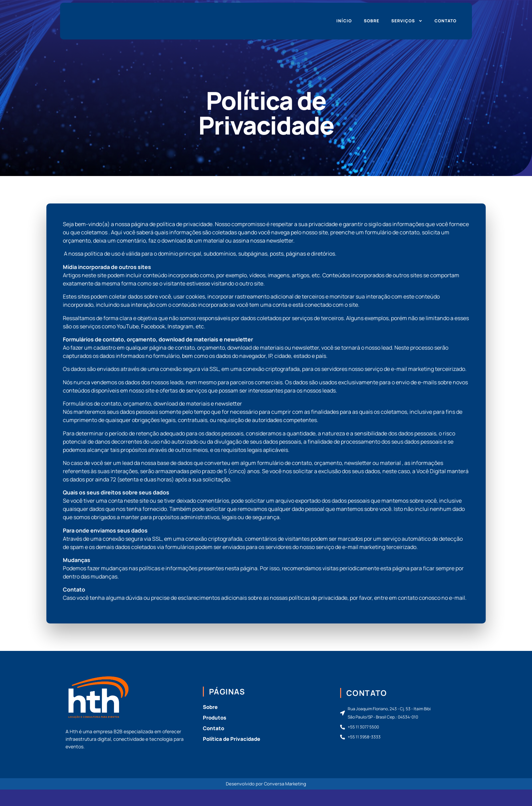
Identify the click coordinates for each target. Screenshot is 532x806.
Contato (446, 21)
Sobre (372, 21)
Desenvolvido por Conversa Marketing (266, 784)
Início (344, 21)
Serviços (407, 21)
